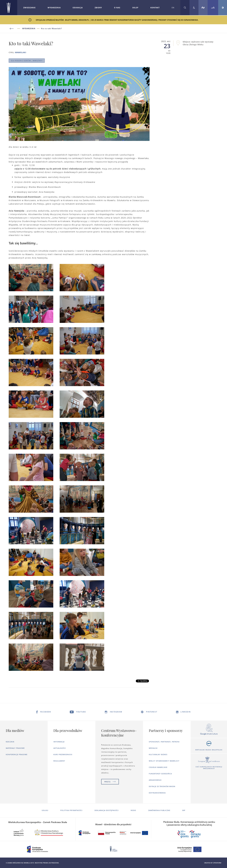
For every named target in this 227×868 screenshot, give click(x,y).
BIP (184, 810)
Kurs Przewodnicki (63, 754)
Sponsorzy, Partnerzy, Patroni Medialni (164, 745)
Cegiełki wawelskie (158, 767)
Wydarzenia (54, 8)
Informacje (59, 742)
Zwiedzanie (29, 8)
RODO (133, 810)
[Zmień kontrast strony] (223, 8)
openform (217, 863)
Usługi (45, 810)
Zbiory (98, 8)
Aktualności (60, 748)
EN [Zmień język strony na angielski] (173, 8)
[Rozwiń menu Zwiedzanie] (29, 8)
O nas (117, 8)
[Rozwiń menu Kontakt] (155, 8)
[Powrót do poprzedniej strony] (15, 29)
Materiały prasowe (15, 748)
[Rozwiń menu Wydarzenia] (54, 8)
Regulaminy (59, 761)
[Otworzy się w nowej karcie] (209, 730)
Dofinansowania (157, 793)
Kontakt (155, 8)
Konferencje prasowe (17, 754)
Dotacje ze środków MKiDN (162, 786)
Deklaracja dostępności (107, 810)
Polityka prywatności (71, 810)
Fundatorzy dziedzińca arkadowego (160, 777)
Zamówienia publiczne (159, 810)
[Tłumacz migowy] (203, 8)
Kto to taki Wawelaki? (51, 29)
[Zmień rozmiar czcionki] (213, 8)
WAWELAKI (21, 52)
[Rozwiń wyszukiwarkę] (185, 8)
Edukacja (78, 8)
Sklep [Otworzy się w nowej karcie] (135, 8)
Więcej (110, 782)
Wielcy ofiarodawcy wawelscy (164, 761)
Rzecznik (10, 742)
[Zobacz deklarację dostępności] (194, 8)
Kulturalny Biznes (158, 754)
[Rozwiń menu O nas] (117, 8)
